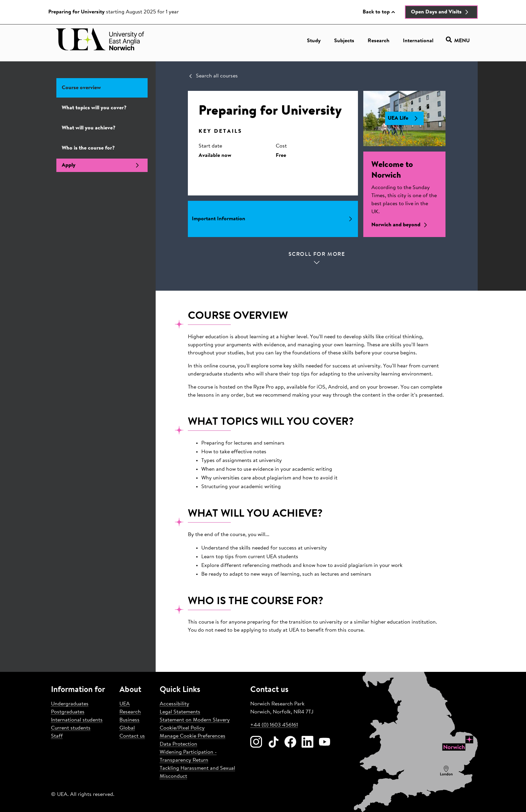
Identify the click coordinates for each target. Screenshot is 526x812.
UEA (125, 704)
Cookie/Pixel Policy (182, 728)
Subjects (344, 41)
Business (129, 720)
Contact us (132, 736)
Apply (102, 165)
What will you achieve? (89, 128)
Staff (57, 736)
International (418, 41)
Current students (71, 728)
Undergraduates (70, 704)
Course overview (81, 88)
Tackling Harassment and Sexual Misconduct (197, 772)
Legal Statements (180, 712)
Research (379, 41)
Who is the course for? (88, 148)
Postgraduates (68, 712)
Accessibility (174, 704)
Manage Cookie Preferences (193, 736)
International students (77, 720)
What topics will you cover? (94, 108)
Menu (458, 41)
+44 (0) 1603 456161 (274, 725)
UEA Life (404, 118)
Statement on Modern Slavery (195, 720)
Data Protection (178, 744)
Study (314, 41)
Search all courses (213, 76)
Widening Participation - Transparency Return (188, 756)
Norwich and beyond (401, 225)
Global (127, 728)
